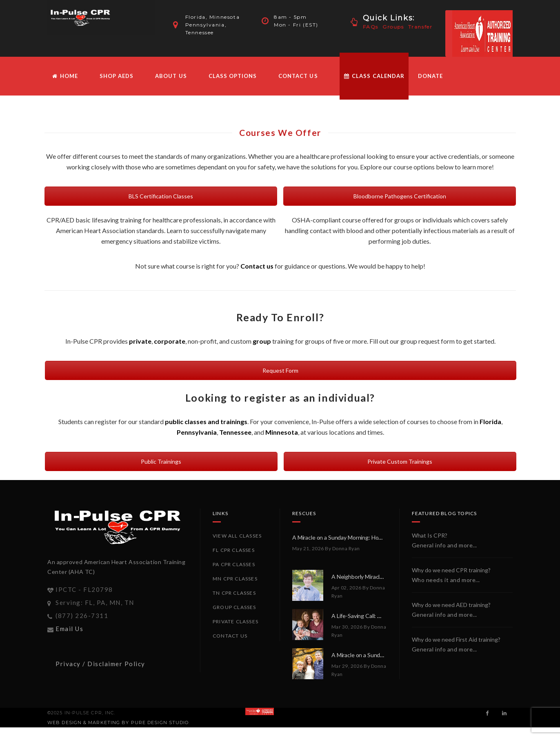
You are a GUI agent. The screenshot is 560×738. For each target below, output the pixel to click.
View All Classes (237, 536)
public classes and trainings (206, 421)
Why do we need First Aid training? (456, 639)
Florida (490, 421)
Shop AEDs (117, 76)
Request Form (280, 370)
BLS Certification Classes (161, 196)
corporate (170, 341)
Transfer (420, 27)
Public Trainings (161, 461)
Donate (430, 76)
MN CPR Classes (235, 579)
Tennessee (235, 432)
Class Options (233, 76)
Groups (393, 27)
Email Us (69, 629)
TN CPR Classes (234, 593)
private (140, 341)
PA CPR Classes (234, 564)
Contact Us (298, 76)
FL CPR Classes (234, 550)
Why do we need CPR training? (451, 570)
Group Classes (234, 607)
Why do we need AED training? (451, 605)
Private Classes (236, 621)
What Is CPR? (430, 535)
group (262, 341)
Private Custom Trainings (400, 461)
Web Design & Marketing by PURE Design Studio (118, 722)
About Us (171, 76)
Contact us (257, 266)
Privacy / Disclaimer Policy (100, 664)
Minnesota (282, 432)
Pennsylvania (197, 432)
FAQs (371, 27)
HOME (65, 76)
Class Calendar (374, 76)
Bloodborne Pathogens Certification (400, 196)
